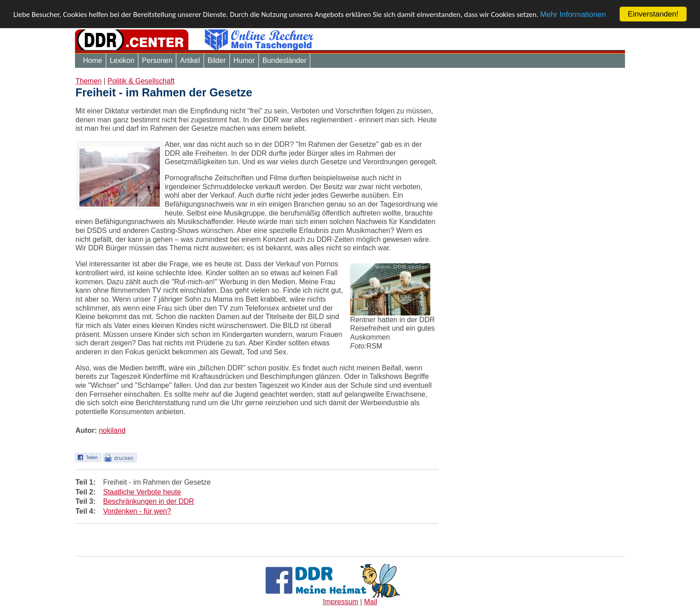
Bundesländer (285, 60)
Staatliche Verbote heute (142, 492)
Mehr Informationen (573, 14)
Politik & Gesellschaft (141, 81)
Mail (370, 602)
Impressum (340, 602)
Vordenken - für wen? (137, 511)
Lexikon (122, 60)
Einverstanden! (653, 14)
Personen (157, 60)
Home (93, 60)
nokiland (112, 430)
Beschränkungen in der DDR (149, 501)
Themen (89, 81)
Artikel (190, 60)
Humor (244, 60)
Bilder (217, 60)
